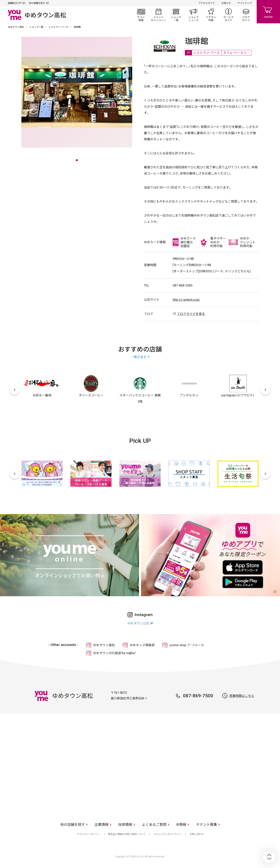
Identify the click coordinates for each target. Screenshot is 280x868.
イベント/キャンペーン (158, 15)
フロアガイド (246, 15)
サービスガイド (228, 15)
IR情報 (181, 825)
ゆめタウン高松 (16, 27)
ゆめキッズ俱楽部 (142, 645)
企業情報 (101, 825)
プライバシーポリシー (88, 834)
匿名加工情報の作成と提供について (127, 834)
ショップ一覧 (176, 15)
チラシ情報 (141, 15)
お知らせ (226, 3)
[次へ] (265, 390)
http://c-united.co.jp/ (186, 300)
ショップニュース (193, 15)
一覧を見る (139, 357)
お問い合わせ (197, 834)
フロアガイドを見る (191, 314)
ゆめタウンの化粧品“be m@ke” (115, 653)
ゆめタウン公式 (138, 623)
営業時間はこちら (242, 696)
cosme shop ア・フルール (187, 645)
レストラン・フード (59, 27)
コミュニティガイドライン (168, 834)
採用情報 (125, 825)
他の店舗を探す (37, 3)
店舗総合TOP (15, 3)
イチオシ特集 (211, 15)
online (268, 12)
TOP (269, 857)
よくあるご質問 (154, 825)
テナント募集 (206, 825)
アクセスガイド (207, 3)
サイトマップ (245, 3)
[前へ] (15, 390)
